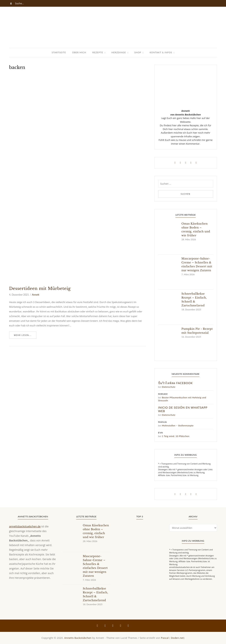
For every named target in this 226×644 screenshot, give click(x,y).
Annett (35, 295)
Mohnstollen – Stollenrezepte (178, 426)
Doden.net (177, 638)
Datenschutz (169, 387)
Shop (138, 52)
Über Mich (79, 52)
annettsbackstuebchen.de (25, 526)
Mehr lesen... (23, 335)
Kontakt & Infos (161, 52)
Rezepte (98, 52)
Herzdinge (119, 52)
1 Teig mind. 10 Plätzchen (176, 436)
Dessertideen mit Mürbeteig (40, 289)
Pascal (165, 638)
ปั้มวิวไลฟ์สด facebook (176, 383)
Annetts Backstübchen (78, 638)
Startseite (59, 52)
